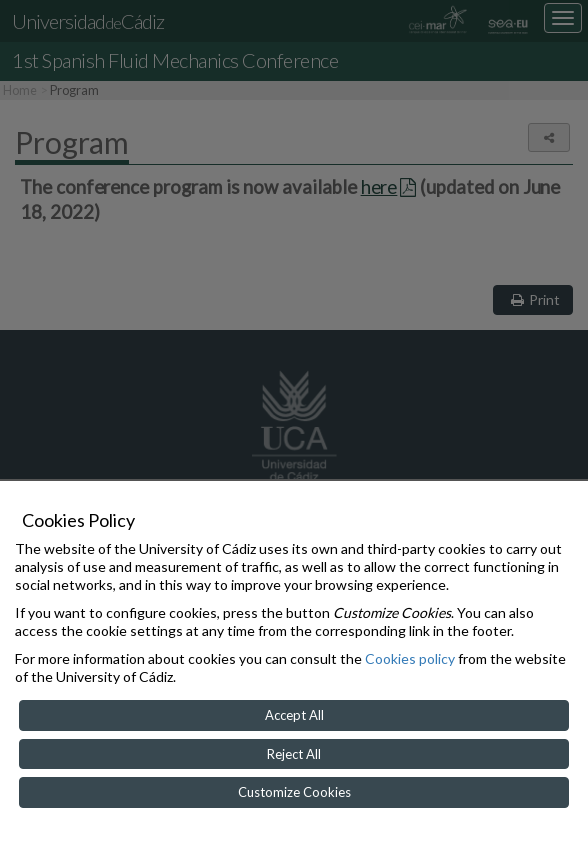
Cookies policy (410, 658)
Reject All (294, 754)
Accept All (294, 715)
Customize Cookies (294, 792)
